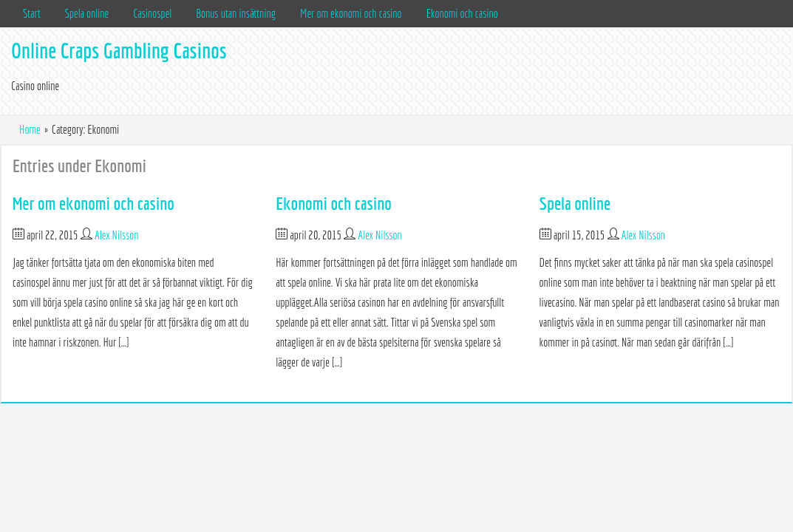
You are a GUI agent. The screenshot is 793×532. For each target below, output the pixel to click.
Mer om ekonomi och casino (351, 13)
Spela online (87, 13)
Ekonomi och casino (462, 13)
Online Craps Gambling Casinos (119, 51)
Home (30, 129)
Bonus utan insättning (236, 13)
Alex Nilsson (117, 235)
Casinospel (152, 13)
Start (32, 13)
